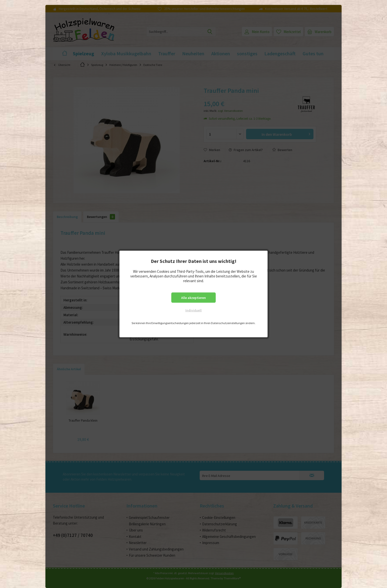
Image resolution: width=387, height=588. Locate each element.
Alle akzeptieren (193, 298)
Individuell (193, 310)
